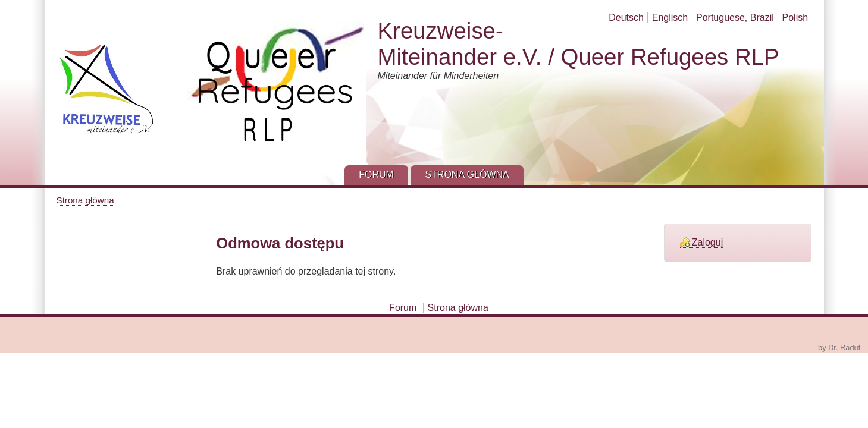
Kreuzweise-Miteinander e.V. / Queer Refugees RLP (579, 44)
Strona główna (85, 200)
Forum (403, 308)
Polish (795, 18)
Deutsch (626, 18)
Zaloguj (707, 242)
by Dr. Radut (839, 347)
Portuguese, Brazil (735, 18)
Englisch (670, 18)
